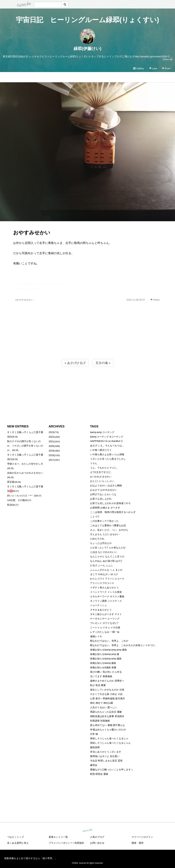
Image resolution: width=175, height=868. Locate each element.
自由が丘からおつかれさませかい (25, 473)
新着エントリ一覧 (58, 837)
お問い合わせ (97, 843)
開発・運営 (138, 843)
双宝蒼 (11, 482)
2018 (51, 455)
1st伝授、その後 (16, 500)
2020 (51, 446)
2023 (51, 432)
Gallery (139, 68)
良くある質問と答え (18, 843)
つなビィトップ (16, 837)
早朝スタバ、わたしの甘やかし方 (25, 464)
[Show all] (168, 59)
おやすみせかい (32, 233)
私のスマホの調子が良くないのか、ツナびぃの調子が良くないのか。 (25, 446)
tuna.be (87, 830)
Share (166, 68)
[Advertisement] (87, 338)
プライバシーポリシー (61, 843)
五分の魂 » (103, 363)
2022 (51, 437)
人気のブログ (97, 837)
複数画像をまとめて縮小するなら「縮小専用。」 (31, 858)
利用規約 (79, 843)
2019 (51, 451)
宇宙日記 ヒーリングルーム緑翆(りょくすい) (87, 20)
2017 (51, 460)
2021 (51, 441)
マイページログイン (142, 837)
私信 (10, 505)
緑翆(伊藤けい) (87, 49)
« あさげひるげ (75, 363)
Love (153, 68)
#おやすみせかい (24, 300)
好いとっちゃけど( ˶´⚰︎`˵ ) (21, 496)
